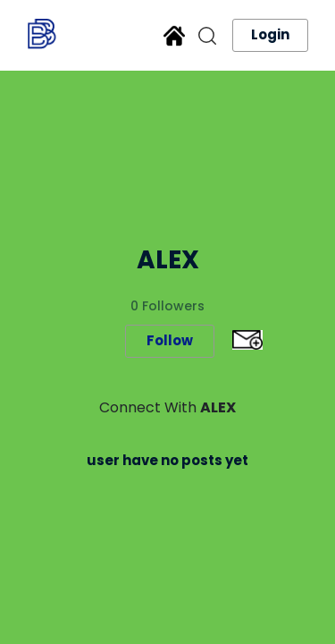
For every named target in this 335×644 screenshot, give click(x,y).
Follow (170, 340)
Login (270, 34)
